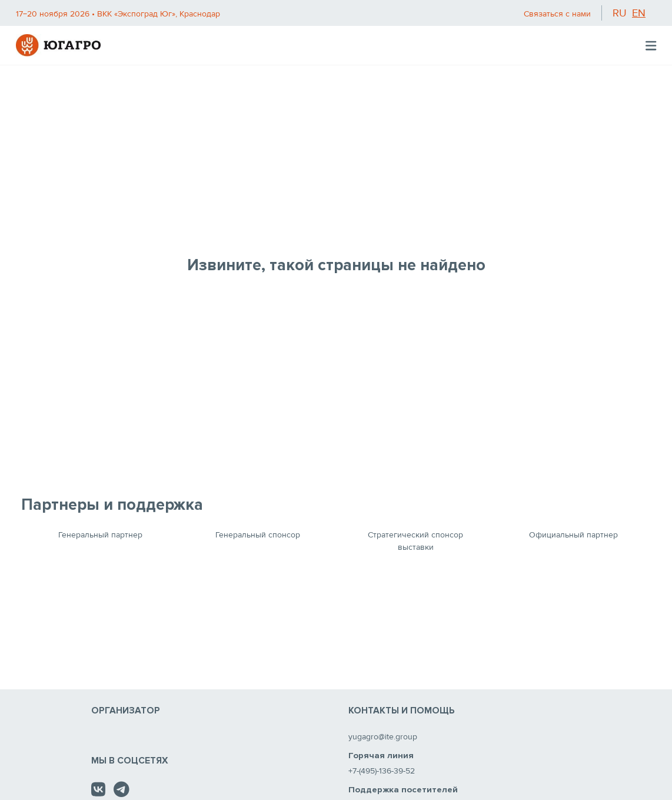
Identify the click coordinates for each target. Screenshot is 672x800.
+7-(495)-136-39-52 (382, 771)
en (639, 13)
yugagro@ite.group (383, 737)
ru (620, 13)
